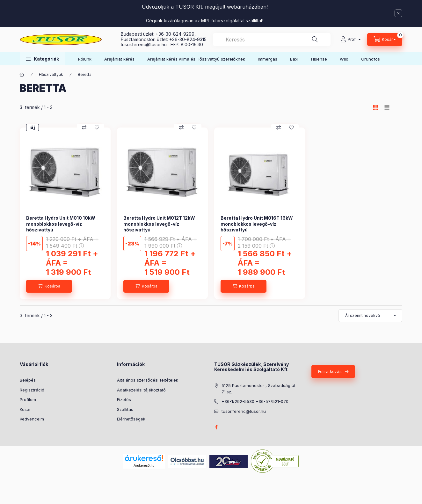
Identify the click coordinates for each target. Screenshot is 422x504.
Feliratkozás (330, 371)
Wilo (344, 59)
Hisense (319, 59)
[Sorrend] (370, 316)
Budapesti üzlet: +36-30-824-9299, (159, 34)
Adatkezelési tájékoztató (141, 390)
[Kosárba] (49, 286)
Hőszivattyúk (51, 74)
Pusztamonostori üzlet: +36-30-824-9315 (164, 39)
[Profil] (350, 40)
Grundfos (371, 59)
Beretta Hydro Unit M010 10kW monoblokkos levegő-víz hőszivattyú (61, 224)
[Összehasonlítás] (84, 128)
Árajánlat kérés (119, 59)
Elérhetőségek (131, 419)
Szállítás (125, 409)
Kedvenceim (32, 419)
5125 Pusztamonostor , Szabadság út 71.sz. (258, 389)
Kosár (25, 409)
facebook (216, 427)
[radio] (387, 107)
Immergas (268, 59)
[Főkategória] (22, 75)
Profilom (28, 399)
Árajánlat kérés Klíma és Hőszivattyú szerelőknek (196, 59)
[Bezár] (398, 13)
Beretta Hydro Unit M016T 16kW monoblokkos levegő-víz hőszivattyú (257, 224)
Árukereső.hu (144, 465)
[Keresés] (315, 40)
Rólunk (85, 59)
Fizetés (124, 399)
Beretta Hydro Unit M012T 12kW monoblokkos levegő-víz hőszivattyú (159, 224)
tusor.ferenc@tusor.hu (146, 44)
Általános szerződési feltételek (148, 380)
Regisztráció (32, 390)
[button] (43, 59)
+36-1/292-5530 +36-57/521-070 (255, 401)
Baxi (294, 59)
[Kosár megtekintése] (385, 40)
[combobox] (272, 40)
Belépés (28, 380)
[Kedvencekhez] (97, 128)
